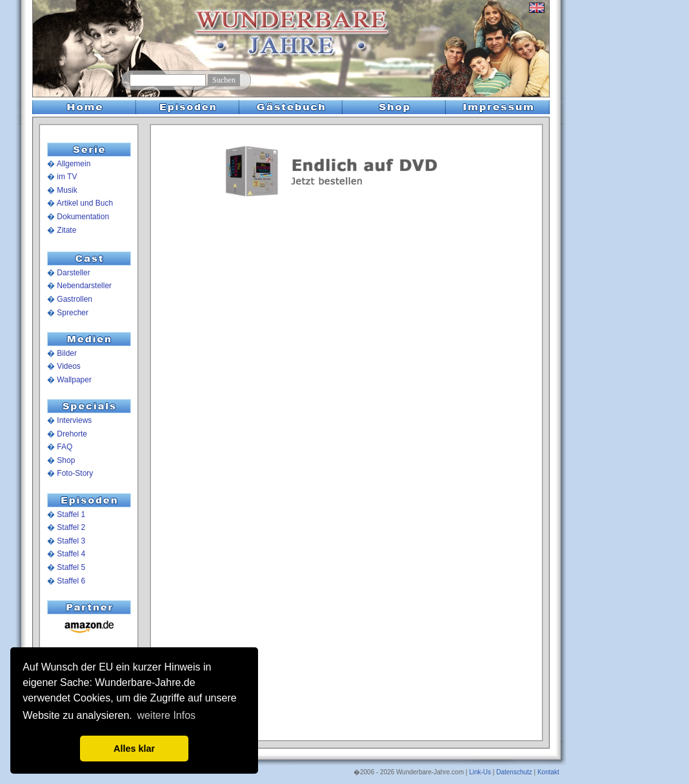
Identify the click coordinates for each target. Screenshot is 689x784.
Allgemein (74, 164)
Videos (68, 366)
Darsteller (73, 273)
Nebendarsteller (84, 286)
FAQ (65, 447)
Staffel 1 (71, 514)
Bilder (67, 353)
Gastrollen (75, 299)
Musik (67, 190)
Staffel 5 (71, 567)
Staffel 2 (71, 527)
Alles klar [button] (134, 749)
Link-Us (480, 772)
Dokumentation (83, 217)
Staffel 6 (71, 581)
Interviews (74, 420)
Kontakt (548, 772)
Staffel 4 (71, 554)
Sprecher (73, 313)
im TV (67, 177)
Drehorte (72, 434)
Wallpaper (74, 380)
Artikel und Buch (85, 203)
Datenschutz (514, 772)
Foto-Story (75, 473)
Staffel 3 (71, 541)
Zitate (66, 230)
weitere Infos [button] (166, 715)
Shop (66, 460)
